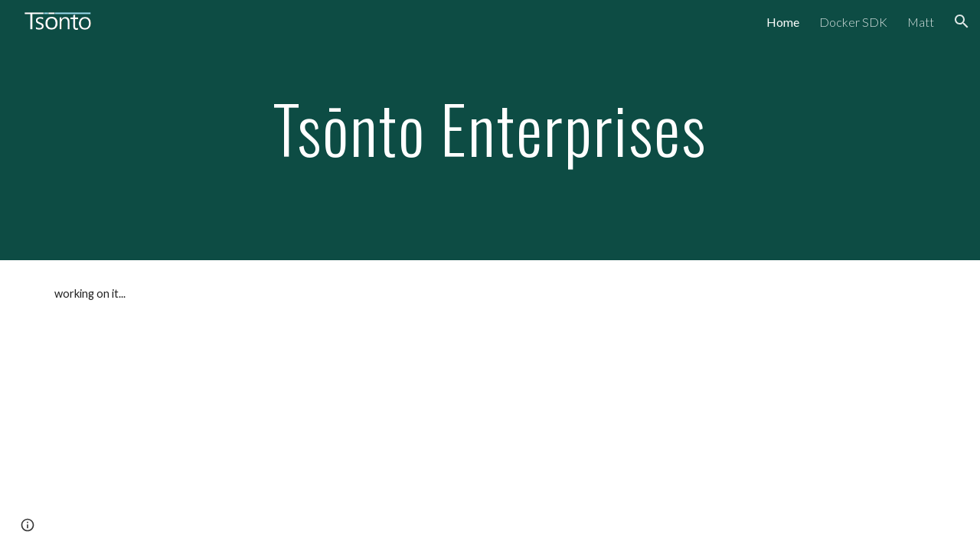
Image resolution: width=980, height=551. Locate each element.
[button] (962, 21)
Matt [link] (921, 22)
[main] (490, 130)
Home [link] (783, 22)
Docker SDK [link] (853, 22)
